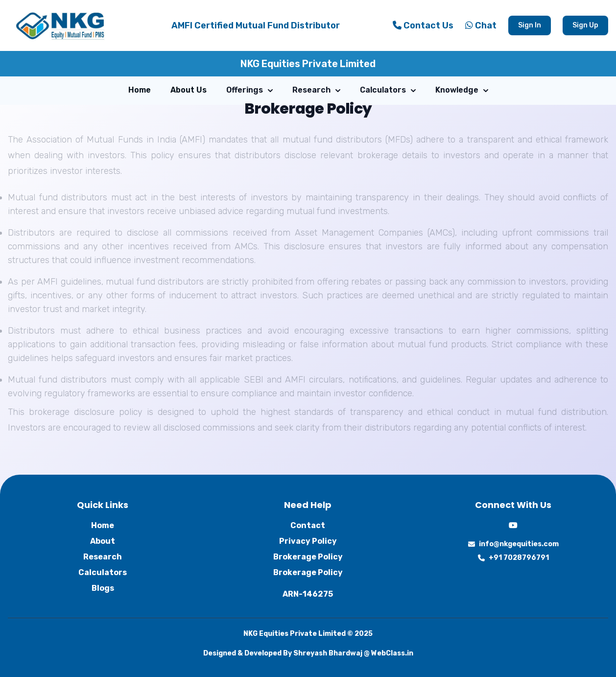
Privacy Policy (308, 541)
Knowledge (462, 90)
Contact (308, 525)
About (103, 541)
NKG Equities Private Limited (308, 64)
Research (316, 90)
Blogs (103, 588)
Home (140, 90)
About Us (189, 90)
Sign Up (585, 25)
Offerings (249, 90)
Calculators (388, 90)
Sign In (530, 25)
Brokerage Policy (308, 557)
